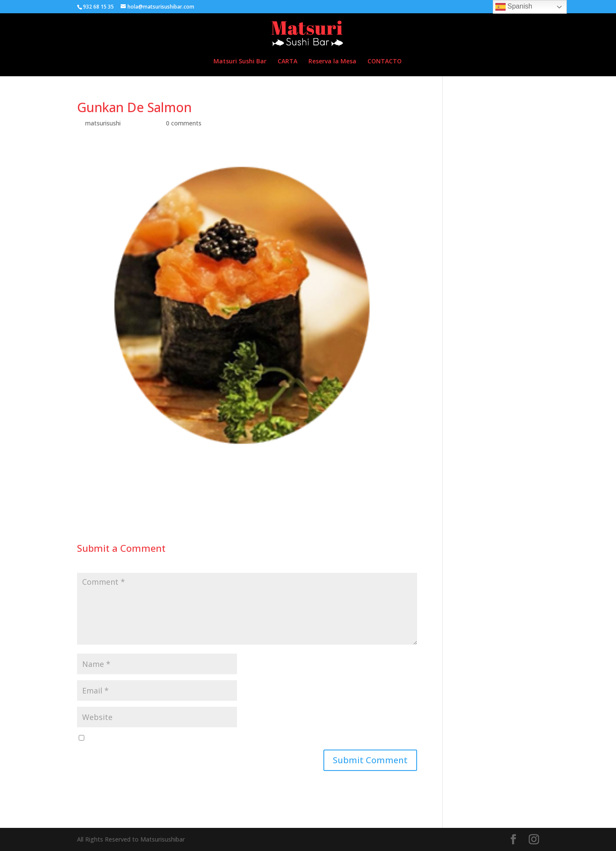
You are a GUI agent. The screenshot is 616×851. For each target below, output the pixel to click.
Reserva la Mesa (332, 62)
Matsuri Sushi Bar (240, 62)
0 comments (184, 123)
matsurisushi (103, 123)
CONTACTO (385, 62)
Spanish (514, 7)
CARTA (287, 62)
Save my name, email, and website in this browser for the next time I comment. (199, 738)
